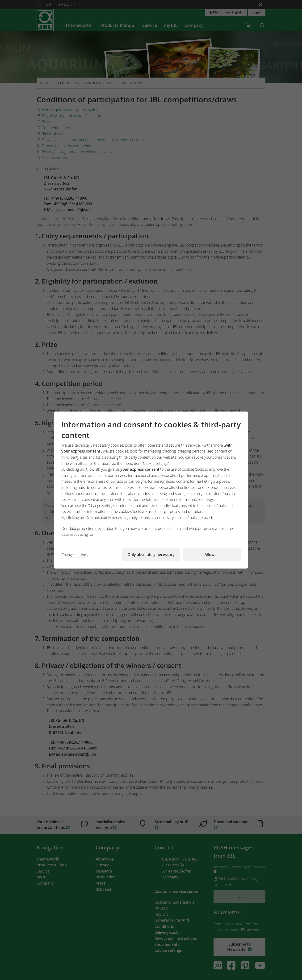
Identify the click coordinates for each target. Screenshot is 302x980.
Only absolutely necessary (151, 555)
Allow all (212, 555)
